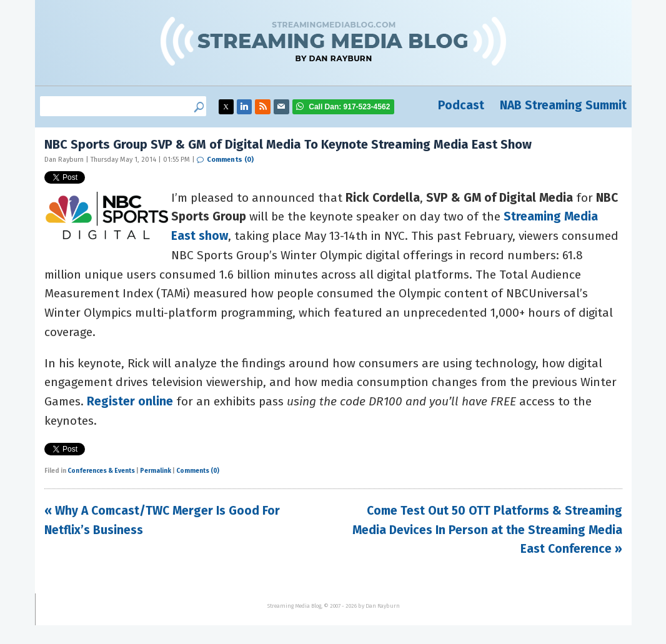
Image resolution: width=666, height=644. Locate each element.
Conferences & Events (101, 471)
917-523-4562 (349, 107)
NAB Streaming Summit (563, 105)
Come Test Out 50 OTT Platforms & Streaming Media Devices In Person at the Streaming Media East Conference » (487, 530)
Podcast (461, 105)
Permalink (156, 471)
